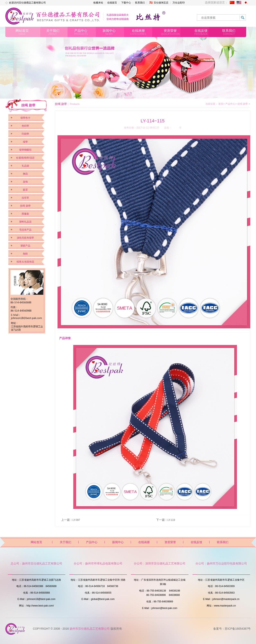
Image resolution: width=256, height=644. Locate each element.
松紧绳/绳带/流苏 (25, 158)
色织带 (25, 126)
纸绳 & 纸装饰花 (25, 262)
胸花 (25, 174)
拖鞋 (25, 254)
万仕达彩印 (179, 3)
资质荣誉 (170, 542)
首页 (221, 104)
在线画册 (144, 542)
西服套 (25, 214)
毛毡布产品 (25, 230)
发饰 (25, 182)
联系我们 (140, 3)
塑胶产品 (25, 246)
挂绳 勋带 (25, 206)
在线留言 (112, 3)
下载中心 (126, 3)
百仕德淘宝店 (159, 3)
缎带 (25, 142)
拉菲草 (25, 198)
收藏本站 (98, 3)
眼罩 (25, 190)
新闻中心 (118, 542)
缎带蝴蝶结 (25, 150)
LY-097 (76, 520)
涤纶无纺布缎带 (25, 238)
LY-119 (171, 520)
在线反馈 (196, 542)
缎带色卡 (25, 118)
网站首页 (36, 542)
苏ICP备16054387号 (238, 629)
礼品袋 (25, 166)
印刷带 (25, 134)
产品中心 (231, 104)
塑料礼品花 (25, 222)
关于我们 (65, 542)
